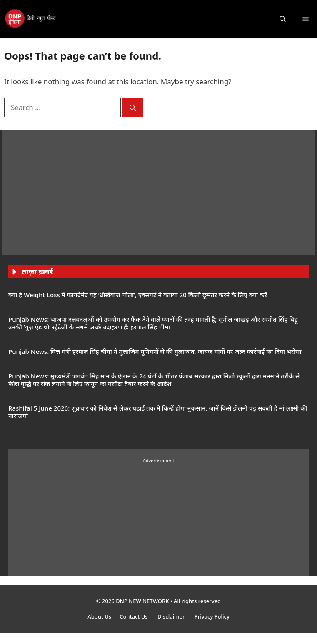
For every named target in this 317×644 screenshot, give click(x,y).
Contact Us (134, 616)
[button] (283, 19)
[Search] (133, 108)
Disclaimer (172, 616)
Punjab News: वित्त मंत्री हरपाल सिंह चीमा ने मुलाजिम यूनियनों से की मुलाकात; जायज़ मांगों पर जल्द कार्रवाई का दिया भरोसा (155, 351)
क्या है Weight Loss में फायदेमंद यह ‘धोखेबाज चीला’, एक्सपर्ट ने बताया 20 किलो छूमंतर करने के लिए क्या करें (138, 295)
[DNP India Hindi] (31, 19)
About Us (99, 616)
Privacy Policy (212, 616)
